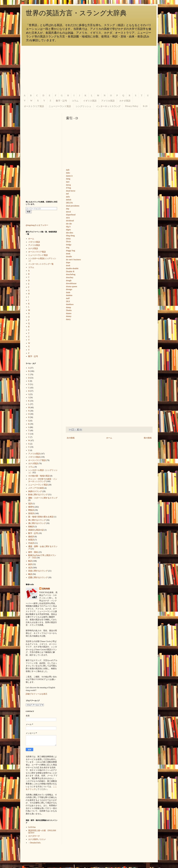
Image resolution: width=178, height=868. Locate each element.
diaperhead (71, 215)
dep (68, 209)
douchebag (71, 274)
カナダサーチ (34, 836)
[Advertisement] (89, 69)
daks (68, 173)
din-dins (70, 233)
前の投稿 (148, 438)
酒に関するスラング (37, 523)
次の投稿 (71, 438)
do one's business (73, 259)
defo (68, 197)
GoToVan (32, 827)
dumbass (70, 304)
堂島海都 (46, 589)
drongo (69, 289)
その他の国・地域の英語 (39, 476)
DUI (68, 301)
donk (68, 253)
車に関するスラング (37, 520)
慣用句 (31, 507)
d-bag (68, 188)
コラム (75, 101)
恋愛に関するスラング (38, 577)
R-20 (145, 106)
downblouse (71, 283)
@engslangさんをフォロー (37, 225)
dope (68, 262)
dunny (69, 316)
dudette (69, 295)
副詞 (30, 564)
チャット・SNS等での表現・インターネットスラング (43, 480)
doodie (69, 256)
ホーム (109, 438)
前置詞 (31, 540)
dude (68, 292)
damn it (69, 176)
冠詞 (30, 504)
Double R (70, 271)
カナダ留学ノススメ (37, 839)
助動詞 (31, 527)
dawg (68, 185)
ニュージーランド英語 (60, 106)
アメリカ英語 (108, 101)
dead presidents (73, 206)
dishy (68, 239)
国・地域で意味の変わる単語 (41, 517)
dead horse (71, 191)
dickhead (70, 221)
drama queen (72, 286)
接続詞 (31, 537)
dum (68, 307)
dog (68, 247)
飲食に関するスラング (38, 495)
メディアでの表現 (36, 488)
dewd (68, 212)
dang (68, 179)
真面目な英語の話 (36, 530)
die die (69, 224)
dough (69, 280)
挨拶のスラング (35, 491)
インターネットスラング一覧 (41, 264)
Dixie (68, 241)
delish (69, 200)
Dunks (69, 310)
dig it (68, 226)
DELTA (69, 203)
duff (68, 298)
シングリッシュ (83, 106)
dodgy (69, 244)
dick (68, 218)
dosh (68, 265)
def (67, 194)
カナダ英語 (125, 101)
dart (68, 182)
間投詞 (31, 510)
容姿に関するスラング (38, 571)
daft (68, 170)
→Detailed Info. (35, 843)
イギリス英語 (90, 101)
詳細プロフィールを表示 (36, 694)
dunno (69, 313)
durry (68, 319)
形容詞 (31, 513)
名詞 (30, 568)
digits (68, 230)
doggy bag (71, 250)
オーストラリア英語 (34, 106)
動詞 (30, 561)
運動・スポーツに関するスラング (43, 498)
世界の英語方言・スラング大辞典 (76, 13)
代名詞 (31, 543)
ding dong (70, 235)
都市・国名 (33, 552)
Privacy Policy (132, 106)
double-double (72, 268)
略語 (30, 574)
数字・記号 (61, 101)
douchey (70, 277)
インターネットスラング (108, 106)
